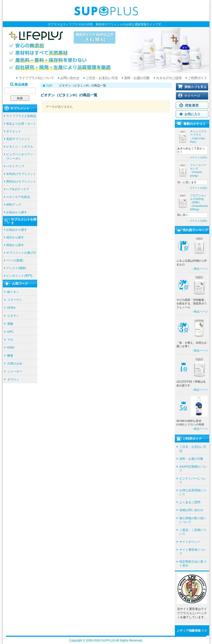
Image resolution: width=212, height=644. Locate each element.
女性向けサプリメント (21, 174)
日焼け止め (15, 363)
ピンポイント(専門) (19, 276)
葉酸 (10, 324)
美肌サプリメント (18, 139)
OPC (10, 332)
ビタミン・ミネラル (20, 147)
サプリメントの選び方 (21, 253)
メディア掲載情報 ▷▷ (192, 631)
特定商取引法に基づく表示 (193, 563)
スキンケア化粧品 (18, 197)
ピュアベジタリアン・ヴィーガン (21, 156)
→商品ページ (200, 269)
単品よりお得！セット (21, 124)
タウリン (13, 379)
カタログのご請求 (168, 78)
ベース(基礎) (15, 260)
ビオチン (13, 316)
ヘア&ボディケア (18, 189)
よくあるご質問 (190, 502)
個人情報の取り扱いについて (193, 520)
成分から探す (15, 237)
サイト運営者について (193, 552)
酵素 (10, 356)
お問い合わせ (69, 78)
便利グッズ (14, 205)
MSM (11, 347)
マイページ (192, 96)
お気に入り (192, 114)
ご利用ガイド (197, 78)
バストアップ (15, 166)
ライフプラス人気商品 (21, 116)
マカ (10, 340)
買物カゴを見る (195, 87)
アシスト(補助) (16, 268)
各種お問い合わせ (191, 510)
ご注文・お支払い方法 (101, 78)
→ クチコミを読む (197, 157)
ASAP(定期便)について (193, 468)
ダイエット (14, 131)
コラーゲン (15, 300)
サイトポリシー (190, 542)
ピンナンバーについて (193, 480)
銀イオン (13, 292)
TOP (49, 86)
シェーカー (15, 371)
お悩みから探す (17, 212)
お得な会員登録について (193, 492)
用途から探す (15, 245)
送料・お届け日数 (136, 78)
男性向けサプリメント (21, 182)
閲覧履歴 (192, 105)
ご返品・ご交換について (193, 532)
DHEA (11, 308)
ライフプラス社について (36, 78)
